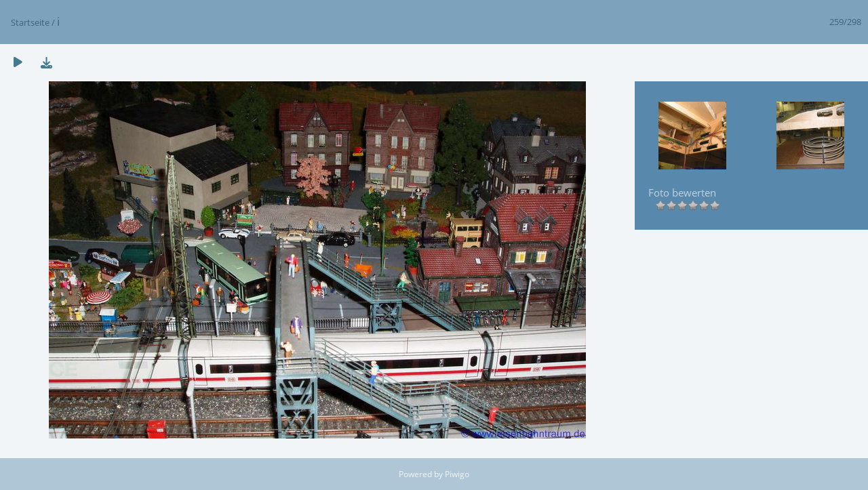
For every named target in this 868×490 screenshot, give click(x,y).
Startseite (30, 22)
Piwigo (457, 474)
